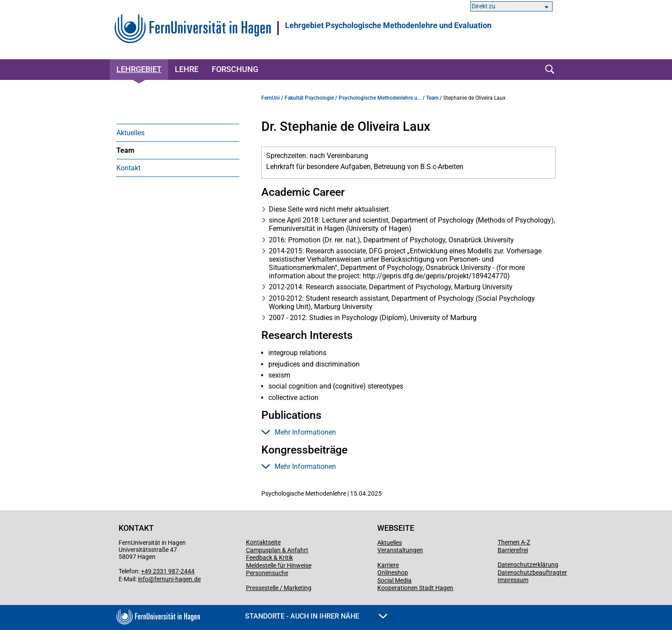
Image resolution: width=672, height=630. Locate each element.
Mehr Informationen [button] (299, 432)
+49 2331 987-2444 (168, 571)
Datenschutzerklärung (528, 565)
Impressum (513, 580)
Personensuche (267, 573)
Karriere (388, 565)
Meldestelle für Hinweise (279, 565)
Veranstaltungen (400, 550)
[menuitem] (178, 133)
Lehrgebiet (139, 69)
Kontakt (128, 168)
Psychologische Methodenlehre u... (380, 98)
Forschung (235, 69)
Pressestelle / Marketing (279, 588)
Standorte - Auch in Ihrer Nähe (316, 616)
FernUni (271, 98)
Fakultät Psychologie (309, 98)
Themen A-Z (514, 542)
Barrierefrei (513, 550)
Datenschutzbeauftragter (532, 572)
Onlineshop (393, 572)
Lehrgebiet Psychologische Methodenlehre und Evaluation (388, 25)
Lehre (187, 69)
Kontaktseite (263, 542)
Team (125, 150)
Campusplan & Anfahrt (277, 550)
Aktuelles (130, 133)
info (143, 579)
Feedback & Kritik (269, 558)
